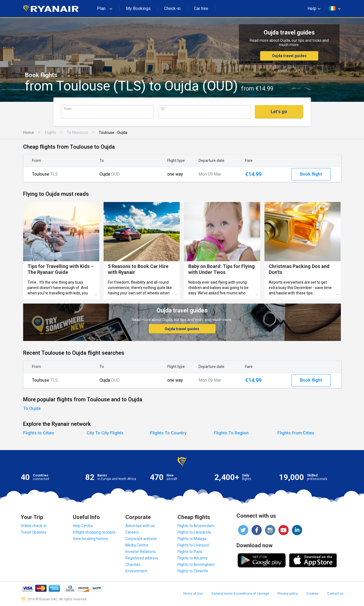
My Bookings (138, 8)
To (163, 109)
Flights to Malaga (192, 539)
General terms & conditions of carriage (240, 594)
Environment (136, 571)
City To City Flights (105, 433)
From (68, 109)
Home (29, 133)
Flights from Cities (296, 433)
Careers (132, 532)
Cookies (312, 594)
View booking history (90, 539)
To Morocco (77, 133)
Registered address (142, 558)
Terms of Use (193, 594)
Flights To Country (168, 433)
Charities (133, 565)
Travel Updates (33, 532)
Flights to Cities (39, 433)
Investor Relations (141, 552)
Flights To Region (231, 433)
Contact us (335, 594)
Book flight (311, 174)
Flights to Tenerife (193, 571)
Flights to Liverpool (193, 545)
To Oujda (32, 408)
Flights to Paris (190, 552)
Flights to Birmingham (196, 565)
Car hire (201, 8)
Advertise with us (140, 526)
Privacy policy (288, 594)
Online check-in (34, 526)
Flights (51, 133)
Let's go (279, 112)
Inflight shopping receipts (94, 532)
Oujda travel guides (289, 56)
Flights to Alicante (193, 558)
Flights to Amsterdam (196, 526)
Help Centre (83, 526)
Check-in (172, 8)
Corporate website (141, 539)
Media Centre (137, 545)
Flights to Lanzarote (194, 532)
